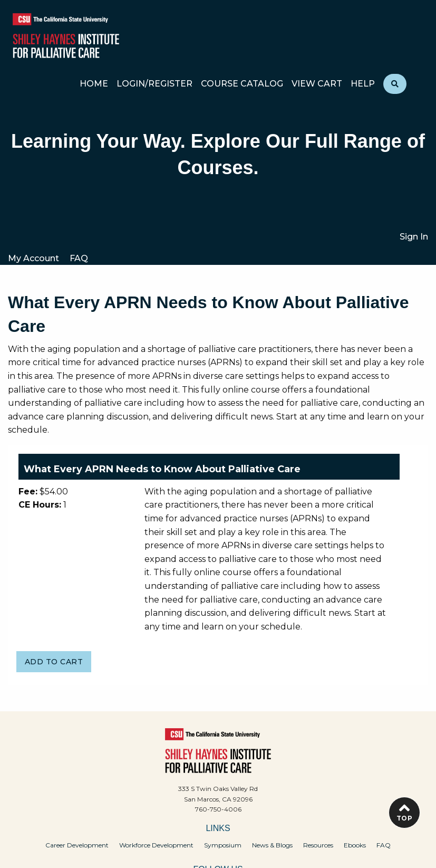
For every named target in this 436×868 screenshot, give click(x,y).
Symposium (223, 845)
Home (94, 84)
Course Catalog (242, 84)
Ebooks (355, 845)
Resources (318, 845)
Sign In (414, 237)
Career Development (77, 845)
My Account (33, 258)
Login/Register (154, 84)
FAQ (79, 258)
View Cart (317, 84)
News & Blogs (272, 845)
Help (363, 84)
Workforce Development (156, 845)
